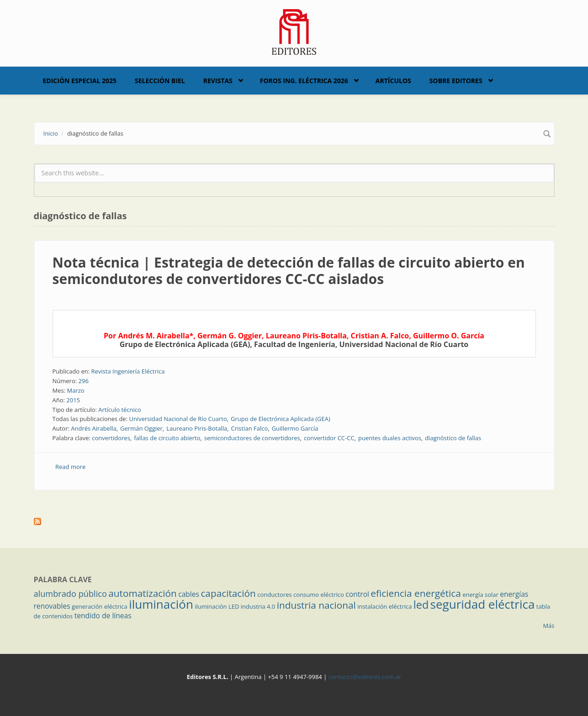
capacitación (228, 593)
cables (189, 594)
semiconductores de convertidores (252, 438)
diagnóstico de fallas (453, 438)
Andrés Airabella (93, 428)
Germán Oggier (141, 428)
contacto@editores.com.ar (365, 677)
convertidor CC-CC (329, 438)
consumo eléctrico (319, 595)
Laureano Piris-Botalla (197, 428)
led (421, 605)
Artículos (393, 81)
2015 (73, 400)
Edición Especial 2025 (80, 81)
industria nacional (316, 605)
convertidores (111, 438)
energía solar (480, 595)
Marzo (75, 390)
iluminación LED (217, 606)
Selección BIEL (160, 81)
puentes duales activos (390, 438)
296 (84, 381)
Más (548, 626)
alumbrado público (70, 594)
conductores (274, 595)
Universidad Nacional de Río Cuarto (178, 419)
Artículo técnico (120, 410)
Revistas (218, 81)
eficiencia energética (416, 593)
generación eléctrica (100, 606)
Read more (70, 467)
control (357, 594)
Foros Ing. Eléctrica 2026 (304, 81)
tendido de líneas (103, 616)
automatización (143, 593)
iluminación (161, 604)
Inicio (51, 133)
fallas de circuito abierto (167, 438)
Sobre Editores (456, 81)
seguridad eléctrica (483, 604)
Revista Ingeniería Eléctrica (128, 371)
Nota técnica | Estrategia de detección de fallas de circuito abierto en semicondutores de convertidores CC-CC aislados (289, 271)
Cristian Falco (250, 428)
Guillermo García (295, 428)
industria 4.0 (258, 606)
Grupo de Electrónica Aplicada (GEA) (281, 419)
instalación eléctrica (384, 606)
